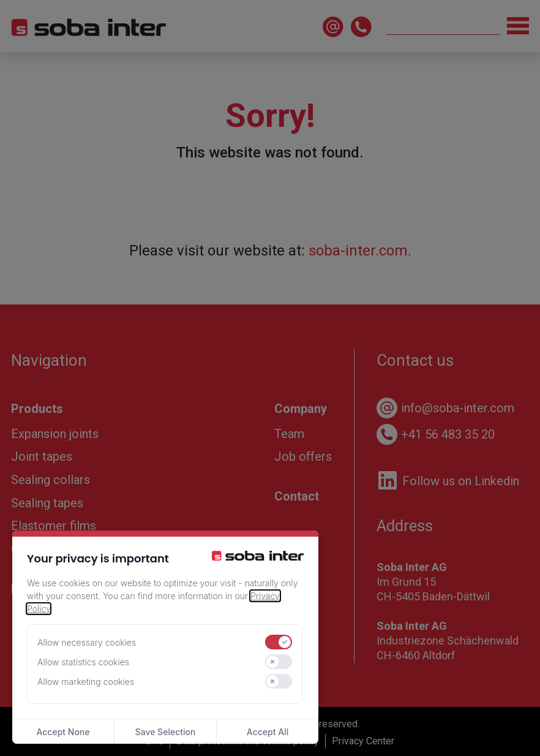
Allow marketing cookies (86, 682)
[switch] (279, 642)
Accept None (63, 732)
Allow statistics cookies (83, 662)
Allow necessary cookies (87, 642)
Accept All (268, 732)
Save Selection (166, 732)
